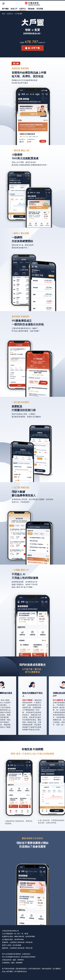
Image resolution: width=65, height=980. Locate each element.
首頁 (3, 14)
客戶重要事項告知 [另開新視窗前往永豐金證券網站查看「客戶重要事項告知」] (21, 971)
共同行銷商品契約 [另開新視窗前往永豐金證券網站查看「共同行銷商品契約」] (34, 969)
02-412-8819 (17, 945)
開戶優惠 (5, 9)
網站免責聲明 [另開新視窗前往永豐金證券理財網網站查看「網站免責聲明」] (47, 969)
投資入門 (14, 9)
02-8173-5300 (30, 936)
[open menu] (4, 4)
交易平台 (23, 9)
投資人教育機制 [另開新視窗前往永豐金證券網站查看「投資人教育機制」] (7, 971)
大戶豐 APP (19, 14)
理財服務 (31, 9)
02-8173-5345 (19, 939)
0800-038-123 (19, 936)
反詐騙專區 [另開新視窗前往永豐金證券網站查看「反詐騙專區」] (57, 969)
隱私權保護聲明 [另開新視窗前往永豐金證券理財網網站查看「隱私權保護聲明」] (21, 969)
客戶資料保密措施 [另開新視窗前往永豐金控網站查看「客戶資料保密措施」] (8, 969)
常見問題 (40, 9)
